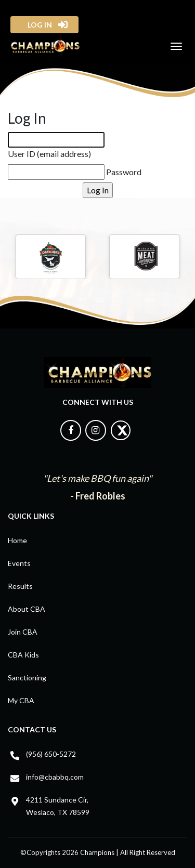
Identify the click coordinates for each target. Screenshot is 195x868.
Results (20, 586)
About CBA (27, 609)
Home (17, 540)
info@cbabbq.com (55, 777)
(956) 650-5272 (51, 754)
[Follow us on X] (121, 438)
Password (124, 172)
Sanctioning (27, 678)
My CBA (21, 700)
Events (19, 563)
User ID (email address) (49, 154)
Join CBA (23, 632)
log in (37, 25)
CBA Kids (23, 655)
